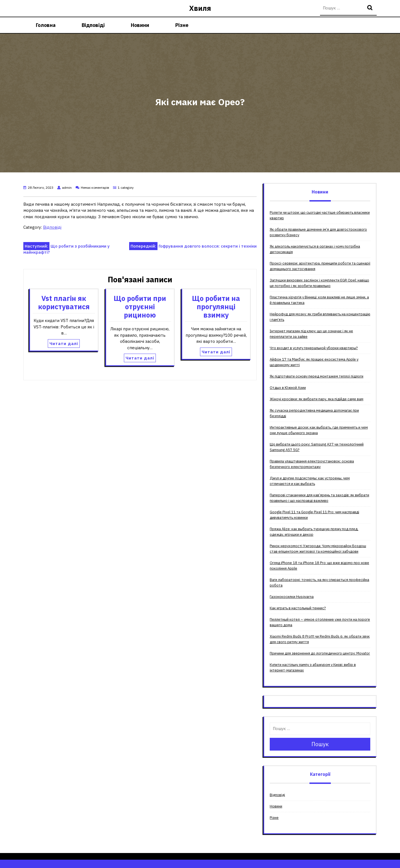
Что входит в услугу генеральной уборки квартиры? (314, 348)
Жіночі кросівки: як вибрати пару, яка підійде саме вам (317, 399)
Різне (182, 25)
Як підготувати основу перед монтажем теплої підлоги (317, 376)
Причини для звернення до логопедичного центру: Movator (320, 653)
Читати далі (64, 344)
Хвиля (200, 8)
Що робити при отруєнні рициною (140, 307)
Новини (140, 25)
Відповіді (93, 25)
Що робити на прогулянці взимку (216, 307)
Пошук (371, 8)
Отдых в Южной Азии (288, 388)
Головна (46, 25)
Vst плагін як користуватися (64, 302)
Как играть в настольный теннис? (298, 608)
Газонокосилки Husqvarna (292, 597)
